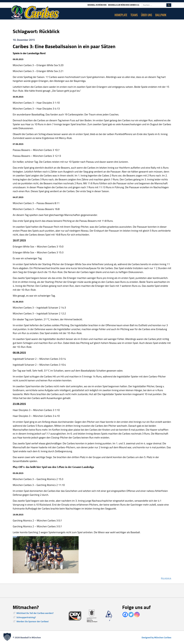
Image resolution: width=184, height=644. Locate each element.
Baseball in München (97, 5)
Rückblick (166, 578)
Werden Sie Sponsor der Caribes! (33, 621)
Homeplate (121, 15)
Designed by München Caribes (156, 637)
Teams (134, 15)
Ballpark (161, 15)
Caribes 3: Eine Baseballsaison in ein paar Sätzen (64, 46)
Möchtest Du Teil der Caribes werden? (35, 613)
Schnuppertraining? (26, 617)
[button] (7, 637)
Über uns (147, 15)
